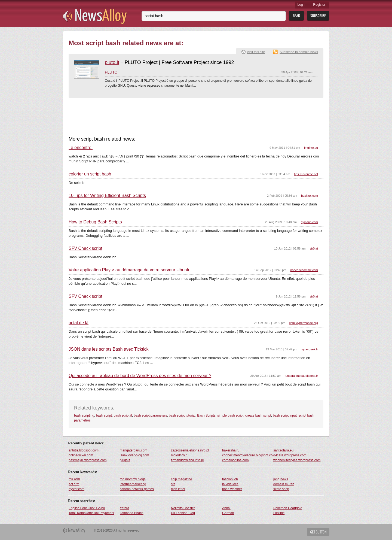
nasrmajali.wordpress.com (88, 460)
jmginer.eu (311, 148)
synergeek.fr (310, 349)
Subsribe (318, 16)
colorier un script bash (90, 174)
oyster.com (76, 489)
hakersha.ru (231, 450)
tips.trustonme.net (306, 174)
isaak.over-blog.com (134, 455)
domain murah (284, 484)
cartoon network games (137, 489)
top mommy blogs (133, 479)
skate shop (281, 489)
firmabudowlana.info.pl (187, 460)
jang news (281, 479)
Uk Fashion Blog (183, 513)
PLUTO (111, 72)
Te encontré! (81, 148)
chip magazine (181, 479)
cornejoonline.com (235, 460)
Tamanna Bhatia (132, 513)
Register (319, 5)
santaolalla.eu (283, 450)
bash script (104, 415)
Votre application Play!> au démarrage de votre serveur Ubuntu (130, 270)
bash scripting (84, 415)
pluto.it (112, 62)
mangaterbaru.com (134, 450)
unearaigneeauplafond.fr (302, 376)
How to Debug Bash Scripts (95, 222)
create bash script (258, 415)
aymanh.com (309, 222)
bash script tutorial (182, 415)
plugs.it (125, 460)
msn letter (178, 489)
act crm (74, 484)
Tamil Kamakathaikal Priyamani (91, 513)
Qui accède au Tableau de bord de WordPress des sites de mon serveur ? (140, 376)
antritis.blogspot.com (84, 450)
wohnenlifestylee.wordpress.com (297, 460)
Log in (302, 5)
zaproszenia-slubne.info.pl (190, 450)
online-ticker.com (81, 455)
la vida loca (230, 484)
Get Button (318, 532)
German (228, 513)
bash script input (285, 415)
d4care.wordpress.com (290, 455)
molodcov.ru (180, 455)
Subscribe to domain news (299, 52)
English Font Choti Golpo (87, 508)
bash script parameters (150, 415)
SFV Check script (85, 248)
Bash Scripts (206, 415)
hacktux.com (310, 196)
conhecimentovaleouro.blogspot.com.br (247, 455)
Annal (226, 508)
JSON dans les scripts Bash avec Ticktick (108, 349)
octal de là (79, 323)
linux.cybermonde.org (304, 323)
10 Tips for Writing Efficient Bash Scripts (107, 196)
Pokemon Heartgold (288, 508)
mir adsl (74, 479)
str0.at (314, 248)
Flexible (279, 513)
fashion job (230, 479)
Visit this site (256, 52)
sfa (173, 484)
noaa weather (232, 489)
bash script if (123, 415)
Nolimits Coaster (183, 508)
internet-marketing (133, 484)
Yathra (124, 508)
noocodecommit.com (304, 270)
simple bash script (230, 415)
